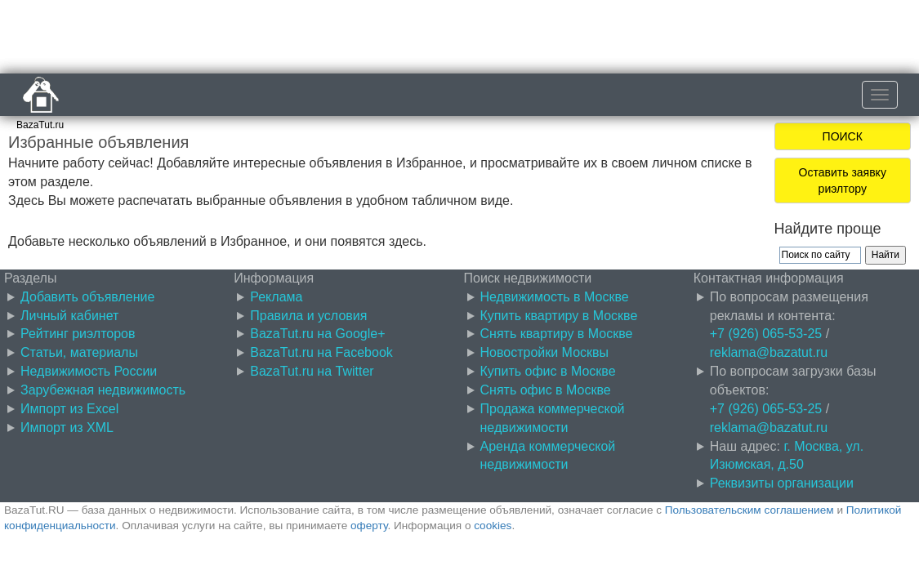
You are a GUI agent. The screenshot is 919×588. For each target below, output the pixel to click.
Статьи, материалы (79, 352)
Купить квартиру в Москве (559, 316)
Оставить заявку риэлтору (843, 180)
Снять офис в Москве (546, 390)
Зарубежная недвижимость (103, 390)
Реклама (276, 297)
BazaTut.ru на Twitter (312, 371)
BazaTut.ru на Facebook (321, 352)
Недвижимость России (89, 371)
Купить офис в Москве (548, 371)
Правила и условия (308, 316)
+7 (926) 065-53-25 (766, 334)
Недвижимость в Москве (555, 297)
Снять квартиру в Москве (557, 334)
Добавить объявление (87, 297)
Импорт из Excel (69, 409)
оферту (369, 526)
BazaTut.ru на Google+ (317, 334)
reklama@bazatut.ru (769, 352)
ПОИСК (843, 136)
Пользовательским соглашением (749, 510)
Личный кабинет (69, 316)
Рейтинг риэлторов (78, 334)
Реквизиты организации (782, 483)
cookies (493, 526)
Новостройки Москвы (545, 352)
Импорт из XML (67, 428)
